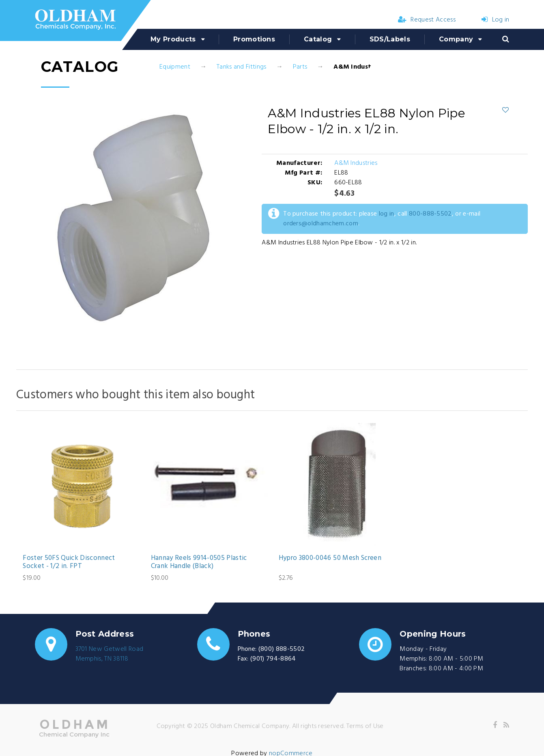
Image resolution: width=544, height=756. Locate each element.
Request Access (427, 20)
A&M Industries (356, 163)
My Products (173, 39)
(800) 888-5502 (282, 649)
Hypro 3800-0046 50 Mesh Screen (330, 558)
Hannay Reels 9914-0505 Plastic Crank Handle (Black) (199, 563)
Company (456, 39)
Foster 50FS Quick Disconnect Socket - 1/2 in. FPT (69, 563)
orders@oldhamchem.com (321, 224)
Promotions (254, 39)
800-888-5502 (430, 214)
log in (387, 214)
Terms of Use (365, 726)
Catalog (318, 39)
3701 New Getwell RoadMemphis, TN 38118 (110, 654)
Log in (495, 20)
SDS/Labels (390, 39)
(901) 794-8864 (273, 659)
